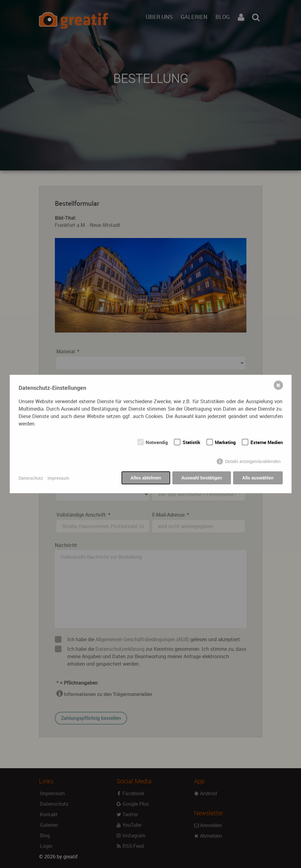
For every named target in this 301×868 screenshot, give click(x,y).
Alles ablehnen (146, 478)
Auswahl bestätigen (202, 478)
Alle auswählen (258, 478)
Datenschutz (31, 478)
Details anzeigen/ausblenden (253, 461)
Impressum (58, 478)
